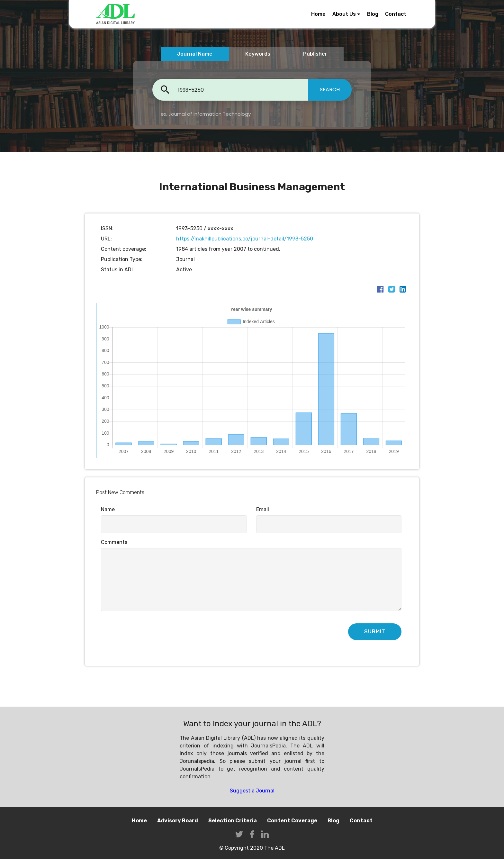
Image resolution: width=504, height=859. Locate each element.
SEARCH (330, 90)
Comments (114, 542)
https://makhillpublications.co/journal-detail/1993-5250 (245, 239)
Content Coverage (292, 821)
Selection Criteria (233, 821)
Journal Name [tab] (195, 54)
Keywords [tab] (258, 54)
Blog (373, 14)
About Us (344, 14)
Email (263, 509)
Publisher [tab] (315, 54)
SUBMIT (375, 632)
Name (108, 509)
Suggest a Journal (252, 791)
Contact (396, 14)
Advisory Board (178, 821)
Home (318, 14)
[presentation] (150, 632)
